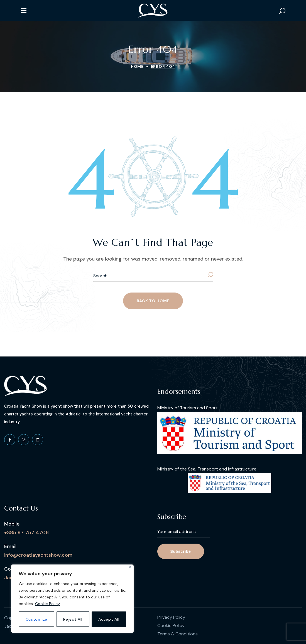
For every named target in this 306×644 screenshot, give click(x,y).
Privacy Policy (171, 617)
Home (137, 66)
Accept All (109, 619)
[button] (282, 11)
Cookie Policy (47, 604)
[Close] (130, 567)
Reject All (73, 619)
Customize (36, 619)
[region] (72, 599)
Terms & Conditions (178, 634)
